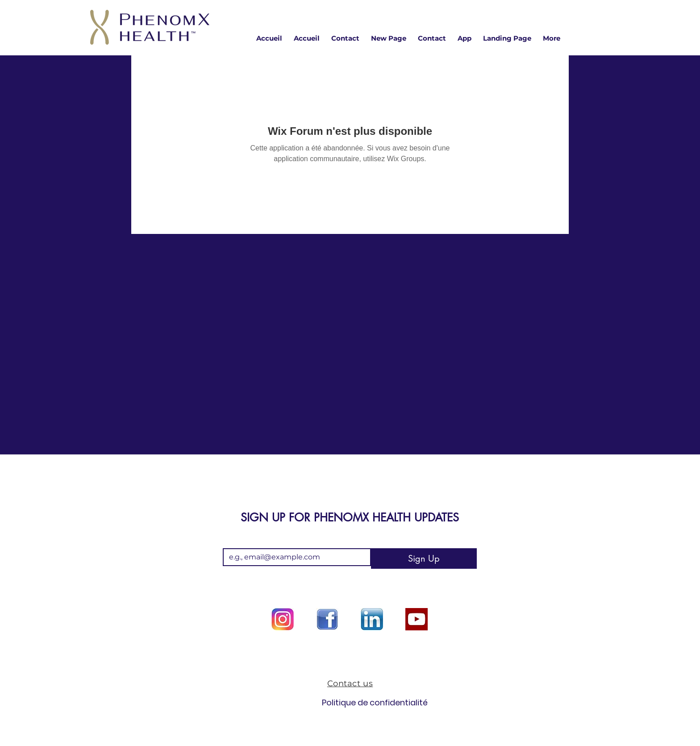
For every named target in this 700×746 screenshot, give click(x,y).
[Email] (294, 557)
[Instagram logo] (283, 619)
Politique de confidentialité (350, 702)
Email (234, 541)
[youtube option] (417, 619)
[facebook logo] (327, 619)
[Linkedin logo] (372, 619)
